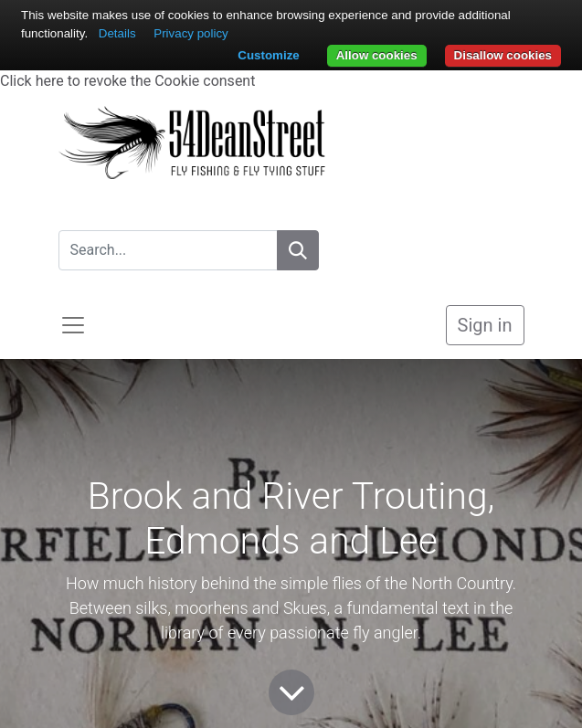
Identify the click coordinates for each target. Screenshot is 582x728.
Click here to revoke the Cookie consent (127, 81)
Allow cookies (377, 55)
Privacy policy (190, 33)
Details (117, 33)
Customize (268, 55)
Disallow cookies (503, 55)
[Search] (298, 250)
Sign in (485, 325)
